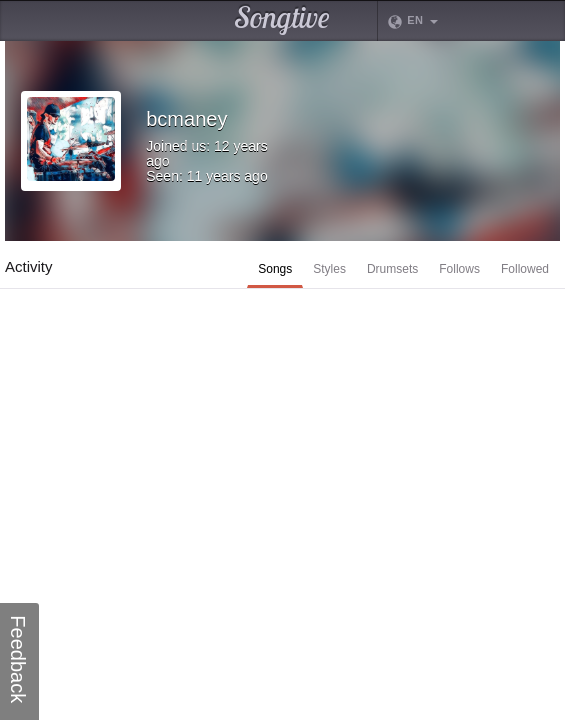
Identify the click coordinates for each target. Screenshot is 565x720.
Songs (275, 269)
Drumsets (392, 269)
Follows (459, 269)
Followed (525, 269)
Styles (329, 269)
